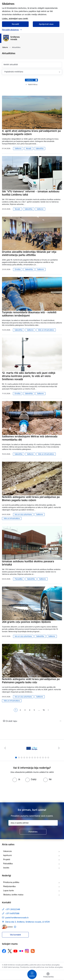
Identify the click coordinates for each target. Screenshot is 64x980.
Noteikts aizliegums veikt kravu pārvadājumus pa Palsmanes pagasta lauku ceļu (31, 681)
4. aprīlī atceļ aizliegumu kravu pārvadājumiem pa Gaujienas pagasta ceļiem (31, 132)
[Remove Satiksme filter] (36, 80)
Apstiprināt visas (46, 24)
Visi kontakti (15, 935)
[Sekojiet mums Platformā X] (10, 951)
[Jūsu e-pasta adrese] (33, 823)
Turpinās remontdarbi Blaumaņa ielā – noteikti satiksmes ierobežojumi (29, 314)
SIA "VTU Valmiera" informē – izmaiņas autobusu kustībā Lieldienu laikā (31, 193)
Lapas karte (8, 890)
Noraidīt (15, 24)
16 (44, 710)
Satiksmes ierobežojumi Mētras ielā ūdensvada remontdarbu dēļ (30, 438)
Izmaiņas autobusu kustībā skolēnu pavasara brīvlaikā (28, 563)
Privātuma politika (11, 882)
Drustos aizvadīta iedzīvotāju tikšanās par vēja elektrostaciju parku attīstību (29, 253)
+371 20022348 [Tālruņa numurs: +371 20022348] (13, 909)
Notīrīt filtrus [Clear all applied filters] (33, 84)
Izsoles (6, 868)
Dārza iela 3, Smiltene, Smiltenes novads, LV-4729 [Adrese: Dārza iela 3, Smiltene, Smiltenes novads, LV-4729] (27, 922)
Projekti (7, 859)
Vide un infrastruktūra (46, 330)
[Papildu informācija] (15, 927)
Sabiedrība (40, 148)
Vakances (7, 851)
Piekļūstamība (9, 886)
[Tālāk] (59, 748)
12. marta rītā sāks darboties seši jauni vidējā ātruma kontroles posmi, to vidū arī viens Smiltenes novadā (29, 376)
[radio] (16, 779)
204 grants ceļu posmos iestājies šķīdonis (26, 622)
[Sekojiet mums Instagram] (27, 951)
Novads (29, 148)
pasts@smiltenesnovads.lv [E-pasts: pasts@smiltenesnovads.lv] (17, 918)
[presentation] (32, 792)
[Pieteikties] (33, 832)
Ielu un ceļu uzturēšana (23, 514)
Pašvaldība (19, 579)
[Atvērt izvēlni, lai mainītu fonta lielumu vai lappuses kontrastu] (48, 975)
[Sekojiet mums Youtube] (15, 951)
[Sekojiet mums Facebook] (4, 951)
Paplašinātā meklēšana (14, 72)
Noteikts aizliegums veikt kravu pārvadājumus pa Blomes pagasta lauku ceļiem (31, 499)
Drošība (18, 269)
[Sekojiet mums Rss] (33, 951)
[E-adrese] (7, 927)
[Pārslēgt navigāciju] (32, 974)
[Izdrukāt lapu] (32, 721)
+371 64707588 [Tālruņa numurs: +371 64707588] (12, 913)
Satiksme (18, 148)
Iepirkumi (7, 855)
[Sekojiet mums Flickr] (21, 951)
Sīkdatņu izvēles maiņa (13, 895)
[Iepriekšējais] (5, 748)
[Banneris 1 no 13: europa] (32, 748)
